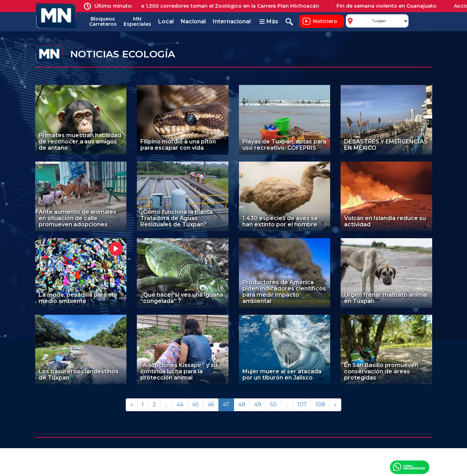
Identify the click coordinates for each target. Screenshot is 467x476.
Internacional (232, 21)
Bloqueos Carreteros (103, 21)
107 (302, 404)
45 (196, 404)
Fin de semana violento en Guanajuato (391, 6)
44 (180, 404)
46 (211, 404)
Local (166, 21)
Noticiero (325, 21)
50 (273, 404)
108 (320, 404)
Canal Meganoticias (410, 467)
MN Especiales (137, 21)
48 (242, 404)
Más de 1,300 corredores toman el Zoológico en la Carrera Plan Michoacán (227, 6)
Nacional (193, 21)
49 (258, 404)
